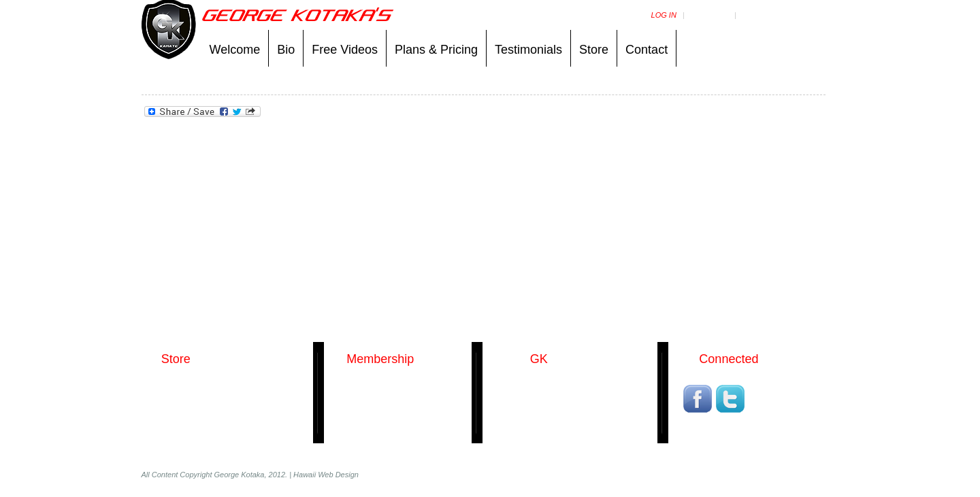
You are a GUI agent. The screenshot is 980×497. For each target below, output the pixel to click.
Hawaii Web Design (326, 475)
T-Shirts (166, 422)
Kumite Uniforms (183, 404)
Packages (356, 385)
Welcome (235, 50)
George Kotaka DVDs (192, 385)
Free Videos (345, 50)
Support (758, 15)
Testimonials (528, 50)
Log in (664, 15)
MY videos (709, 15)
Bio (286, 50)
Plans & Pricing (436, 50)
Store (594, 50)
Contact (647, 50)
